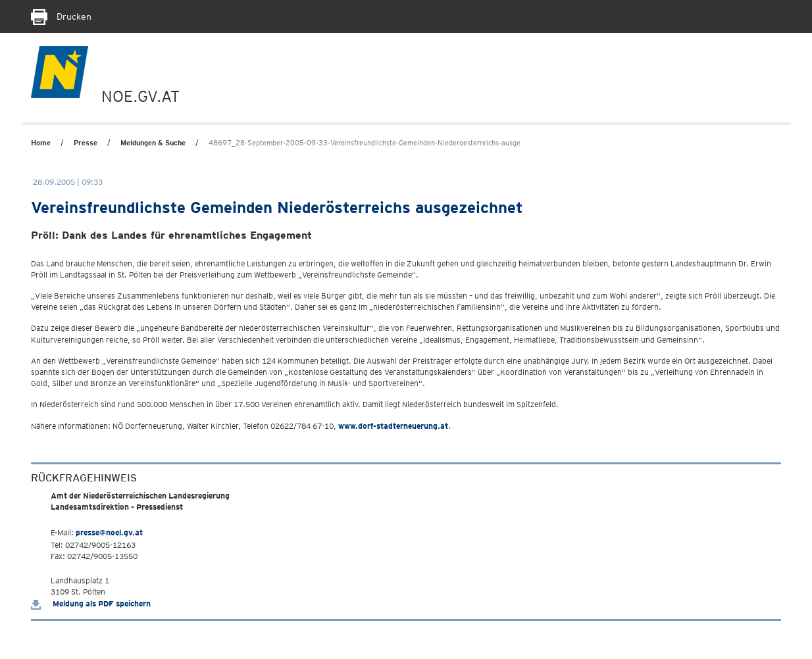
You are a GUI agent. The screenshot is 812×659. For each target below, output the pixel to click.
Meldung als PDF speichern (91, 603)
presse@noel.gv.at (109, 532)
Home (41, 143)
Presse (86, 143)
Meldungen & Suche (153, 143)
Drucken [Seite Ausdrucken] (61, 16)
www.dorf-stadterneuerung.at (393, 426)
